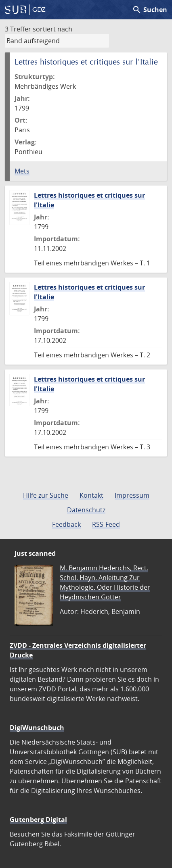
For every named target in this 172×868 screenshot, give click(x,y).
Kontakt (91, 495)
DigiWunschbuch (37, 728)
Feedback (66, 524)
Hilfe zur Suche (46, 495)
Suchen (150, 10)
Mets (22, 171)
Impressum (132, 495)
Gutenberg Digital (38, 820)
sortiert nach (52, 29)
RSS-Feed (106, 524)
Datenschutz (86, 510)
